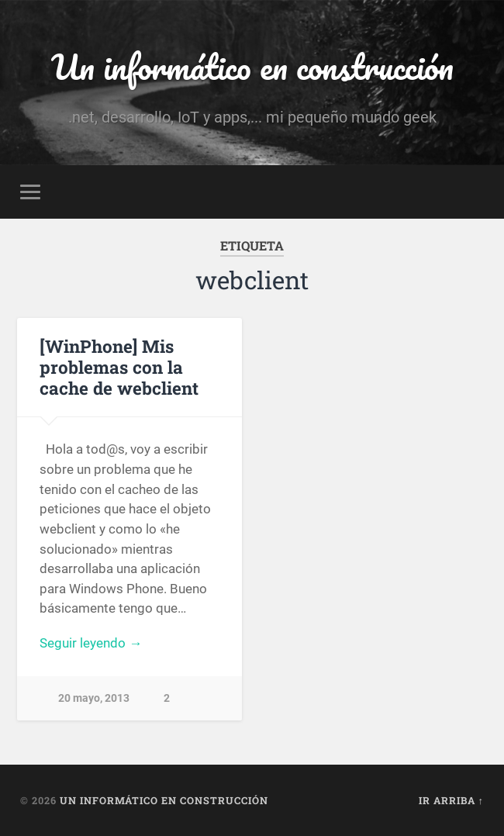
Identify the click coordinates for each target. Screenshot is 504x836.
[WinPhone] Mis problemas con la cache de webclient (119, 367)
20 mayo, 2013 (94, 698)
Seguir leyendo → (91, 643)
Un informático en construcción (252, 66)
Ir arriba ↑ (451, 800)
